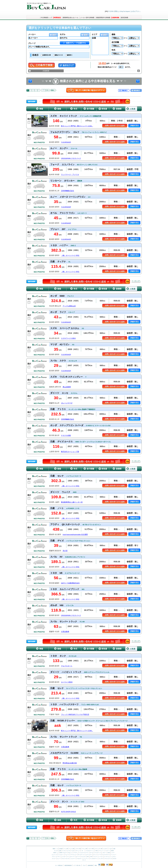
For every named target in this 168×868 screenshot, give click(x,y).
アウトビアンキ (108, 859)
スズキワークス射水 (68, 338)
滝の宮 (65, 551)
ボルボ (115, 859)
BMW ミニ (56, 853)
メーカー (32, 34)
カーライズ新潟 (67, 682)
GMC (109, 853)
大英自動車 (65, 632)
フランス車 (85, 849)
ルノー (59, 859)
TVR (91, 857)
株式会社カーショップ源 (70, 452)
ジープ (99, 855)
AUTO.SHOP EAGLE (68, 812)
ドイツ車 (66, 849)
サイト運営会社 (59, 865)
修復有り (70, 55)
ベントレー (114, 855)
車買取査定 (57, 18)
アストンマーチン (56, 857)
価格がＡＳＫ (59, 55)
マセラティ (80, 859)
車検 (96, 865)
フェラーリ (73, 859)
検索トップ (55, 849)
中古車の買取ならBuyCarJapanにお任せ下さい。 (125, 11)
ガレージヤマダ (67, 403)
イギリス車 (78, 849)
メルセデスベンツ (90, 851)
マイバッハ (102, 851)
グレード (32, 43)
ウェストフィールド (98, 857)
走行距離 (115, 42)
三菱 (60, 851)
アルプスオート (67, 666)
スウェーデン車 (98, 849)
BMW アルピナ (63, 853)
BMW (112, 851)
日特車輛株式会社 (68, 191)
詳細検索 (46, 71)
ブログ (84, 865)
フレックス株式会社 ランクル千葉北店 (75, 715)
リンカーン (61, 855)
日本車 (61, 849)
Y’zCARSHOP (66, 142)
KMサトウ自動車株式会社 (70, 583)
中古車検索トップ (46, 18)
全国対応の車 (47, 55)
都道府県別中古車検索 (103, 18)
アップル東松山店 (69, 306)
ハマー (113, 853)
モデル (63, 34)
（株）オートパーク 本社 (70, 255)
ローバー (78, 857)
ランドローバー (71, 857)
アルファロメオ (65, 859)
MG (88, 857)
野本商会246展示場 (70, 763)
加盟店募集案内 (68, 865)
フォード (67, 855)
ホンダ (56, 851)
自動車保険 (116, 18)
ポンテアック (81, 855)
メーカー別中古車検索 (87, 18)
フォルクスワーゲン (84, 853)
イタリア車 (91, 849)
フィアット (86, 859)
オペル (92, 853)
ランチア (101, 859)
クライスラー (89, 855)
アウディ (76, 853)
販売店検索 (125, 18)
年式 (113, 50)
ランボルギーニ (94, 859)
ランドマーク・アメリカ (70, 175)
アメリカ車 (72, 849)
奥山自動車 (67, 387)
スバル (64, 851)
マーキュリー (74, 855)
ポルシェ (70, 853)
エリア (94, 34)
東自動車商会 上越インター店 (72, 502)
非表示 (35, 55)
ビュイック (54, 855)
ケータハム (107, 857)
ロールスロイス (106, 855)
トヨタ (110, 849)
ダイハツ (78, 851)
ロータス (84, 857)
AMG (97, 851)
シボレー (104, 853)
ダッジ (95, 855)
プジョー (54, 859)
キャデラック (98, 853)
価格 (113, 34)
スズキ (73, 851)
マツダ (68, 851)
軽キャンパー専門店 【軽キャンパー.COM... (77, 126)
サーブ (84, 860)
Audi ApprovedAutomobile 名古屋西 (75, 535)
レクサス (105, 849)
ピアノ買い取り (77, 865)
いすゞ (83, 851)
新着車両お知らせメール (71, 18)
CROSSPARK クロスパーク (71, 158)
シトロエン (113, 857)
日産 (114, 849)
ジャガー (64, 857)
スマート (108, 851)
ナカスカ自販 (66, 435)
